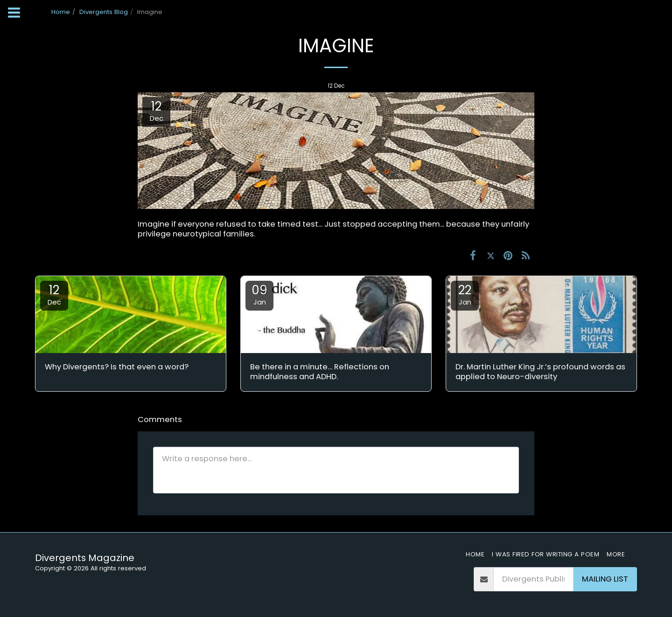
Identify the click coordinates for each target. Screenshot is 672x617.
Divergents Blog (104, 12)
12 (54, 294)
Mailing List (605, 579)
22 (465, 294)
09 (259, 294)
